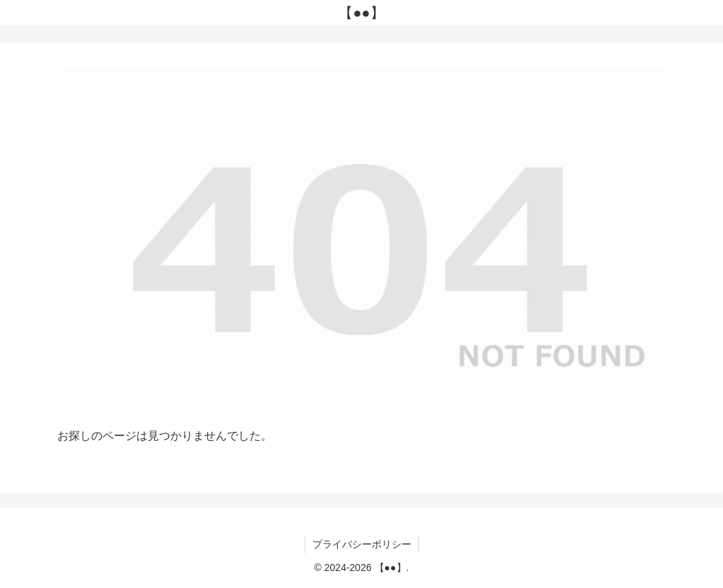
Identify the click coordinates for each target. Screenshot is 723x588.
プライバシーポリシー (362, 544)
